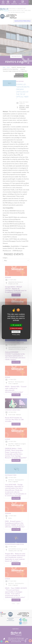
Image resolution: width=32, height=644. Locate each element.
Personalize (16, 332)
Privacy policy (16, 335)
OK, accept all (16, 325)
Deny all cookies (16, 328)
